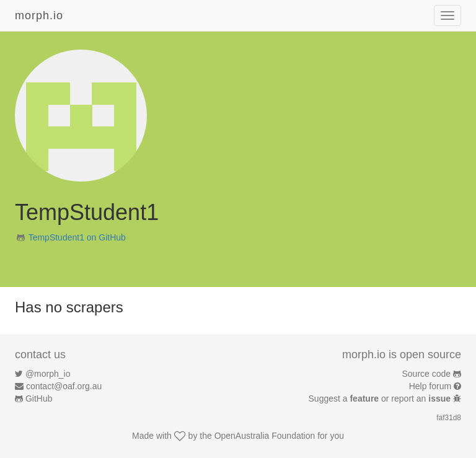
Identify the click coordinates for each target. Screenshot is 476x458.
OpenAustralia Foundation (265, 436)
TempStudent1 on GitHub (77, 237)
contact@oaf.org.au (64, 386)
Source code (427, 374)
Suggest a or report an (381, 399)
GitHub (39, 399)
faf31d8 (449, 418)
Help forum (430, 386)
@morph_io (48, 374)
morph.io (39, 15)
